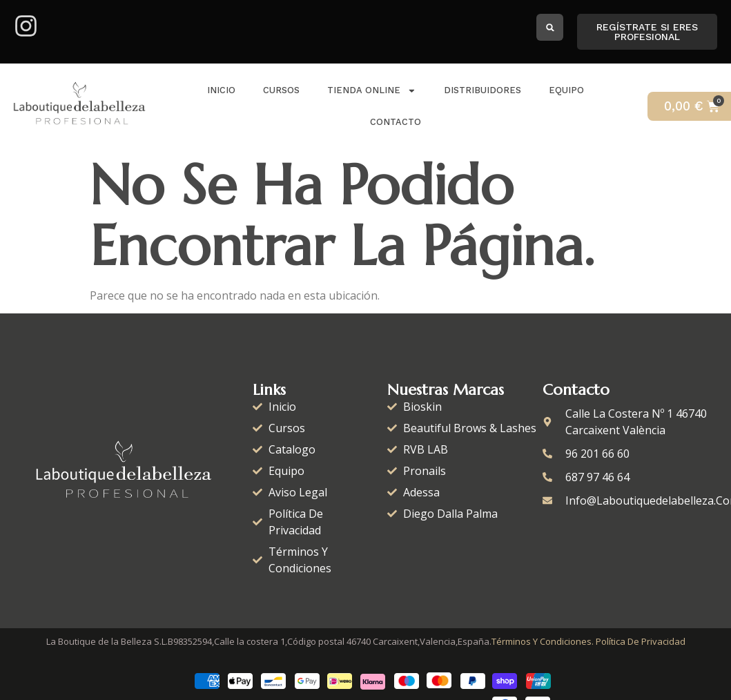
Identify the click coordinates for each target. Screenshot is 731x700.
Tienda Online (372, 91)
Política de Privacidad (641, 641)
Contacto (396, 122)
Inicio (221, 90)
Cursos (281, 90)
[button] (550, 27)
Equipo (566, 90)
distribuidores (483, 90)
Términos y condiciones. (543, 641)
